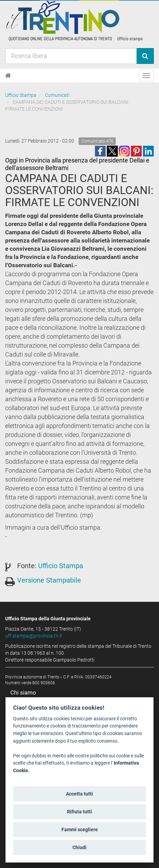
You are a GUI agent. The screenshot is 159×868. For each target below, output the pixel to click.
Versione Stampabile (49, 580)
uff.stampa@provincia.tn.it (34, 636)
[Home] (8, 76)
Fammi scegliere (80, 830)
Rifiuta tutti (79, 812)
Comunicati (57, 95)
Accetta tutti (79, 794)
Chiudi (79, 847)
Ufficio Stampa (21, 95)
